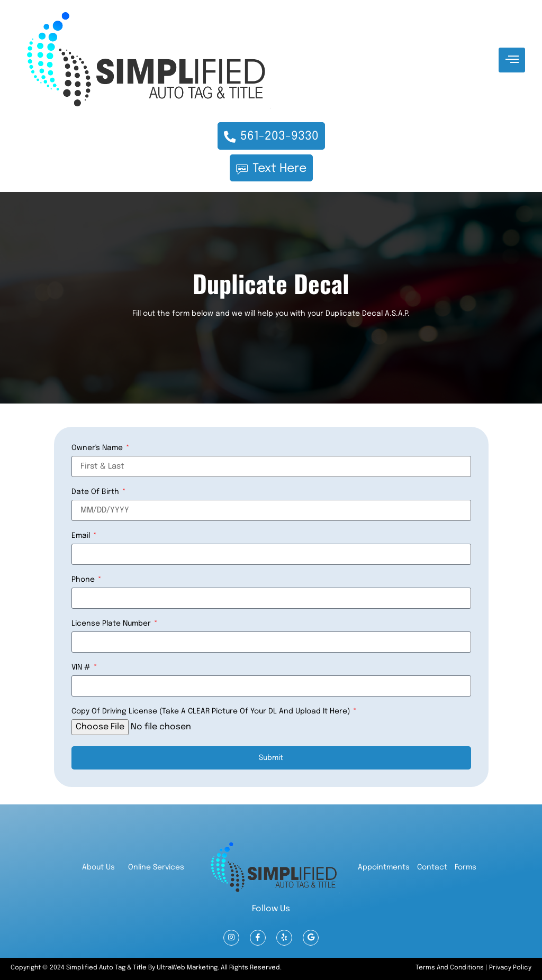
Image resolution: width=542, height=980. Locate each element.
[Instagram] (231, 938)
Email (82, 535)
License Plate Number (112, 623)
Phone (84, 579)
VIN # (82, 667)
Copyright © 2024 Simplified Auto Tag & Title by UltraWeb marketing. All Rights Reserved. (146, 968)
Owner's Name (98, 447)
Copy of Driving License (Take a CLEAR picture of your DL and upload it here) (212, 711)
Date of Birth (96, 491)
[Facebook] (258, 938)
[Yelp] (284, 938)
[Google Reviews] (311, 938)
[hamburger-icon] (512, 60)
